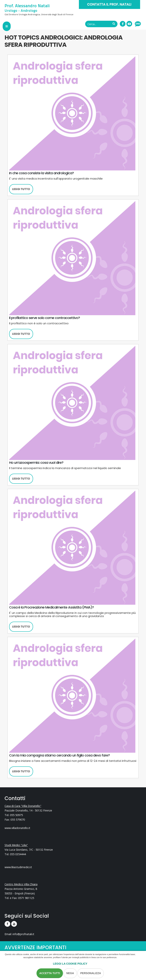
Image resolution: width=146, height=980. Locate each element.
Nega (70, 973)
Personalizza (91, 973)
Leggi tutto (21, 189)
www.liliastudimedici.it (18, 867)
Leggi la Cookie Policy (70, 964)
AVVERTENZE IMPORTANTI (35, 948)
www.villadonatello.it (17, 828)
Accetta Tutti (50, 973)
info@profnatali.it (23, 934)
